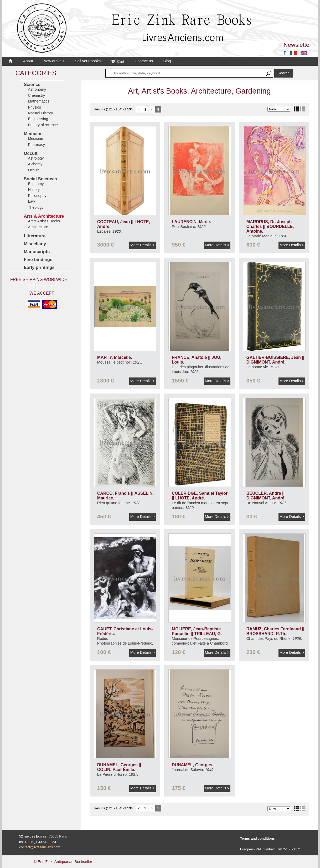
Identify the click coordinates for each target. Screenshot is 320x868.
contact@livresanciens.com (40, 847)
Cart (118, 62)
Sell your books (88, 61)
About (28, 61)
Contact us (144, 61)
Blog (167, 61)
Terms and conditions (257, 838)
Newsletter (297, 45)
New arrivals (54, 61)
